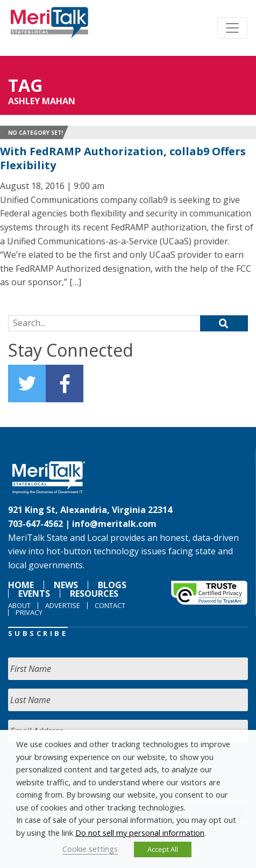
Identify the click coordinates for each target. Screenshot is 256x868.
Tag (25, 85)
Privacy (29, 612)
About (19, 605)
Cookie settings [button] (90, 849)
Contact (110, 605)
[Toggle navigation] (232, 28)
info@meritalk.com (114, 524)
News (66, 585)
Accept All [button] (163, 849)
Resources (94, 594)
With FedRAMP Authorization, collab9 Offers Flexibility (123, 158)
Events (34, 594)
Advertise (63, 605)
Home (21, 585)
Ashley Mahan (42, 101)
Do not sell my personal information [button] (140, 833)
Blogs (112, 585)
